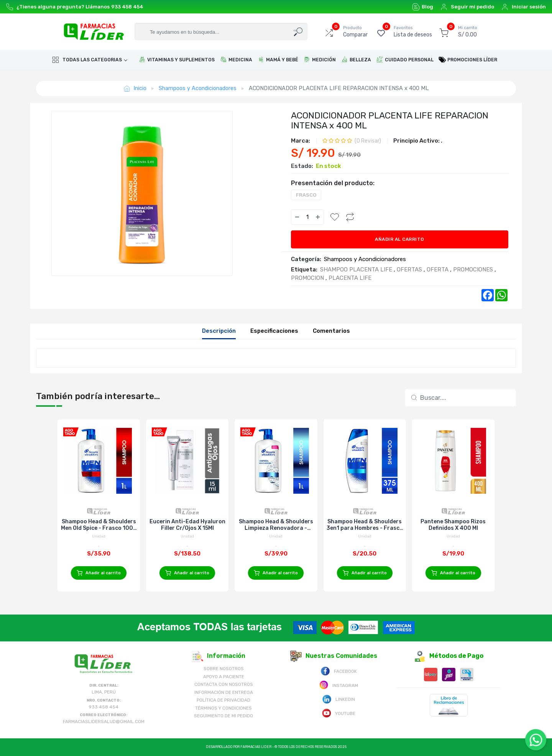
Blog (423, 7)
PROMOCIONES (473, 270)
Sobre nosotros (224, 669)
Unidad (99, 536)
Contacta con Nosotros (224, 684)
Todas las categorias (87, 60)
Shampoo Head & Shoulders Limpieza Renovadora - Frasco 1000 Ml (276, 525)
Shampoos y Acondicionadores (198, 88)
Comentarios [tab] (331, 331)
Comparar (355, 31)
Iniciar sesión (523, 7)
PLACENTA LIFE (350, 278)
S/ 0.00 (468, 31)
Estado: (302, 166)
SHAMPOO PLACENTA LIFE (356, 270)
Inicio (135, 88)
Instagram (338, 685)
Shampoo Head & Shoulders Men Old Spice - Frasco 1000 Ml (99, 525)
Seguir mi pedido (467, 7)
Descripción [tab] (219, 331)
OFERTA (438, 270)
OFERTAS (409, 270)
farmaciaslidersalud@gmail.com (104, 721)
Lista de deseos (413, 31)
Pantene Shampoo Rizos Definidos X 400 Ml (453, 525)
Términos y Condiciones (223, 708)
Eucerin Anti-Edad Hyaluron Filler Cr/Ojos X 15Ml (187, 525)
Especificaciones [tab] (274, 331)
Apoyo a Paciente (224, 677)
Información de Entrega (224, 692)
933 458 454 (127, 7)
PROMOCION (307, 278)
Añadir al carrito (400, 239)
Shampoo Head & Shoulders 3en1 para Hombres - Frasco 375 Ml (365, 525)
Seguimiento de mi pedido (223, 716)
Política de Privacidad (223, 700)
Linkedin (338, 699)
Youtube (338, 713)
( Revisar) (368, 141)
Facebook (339, 671)
